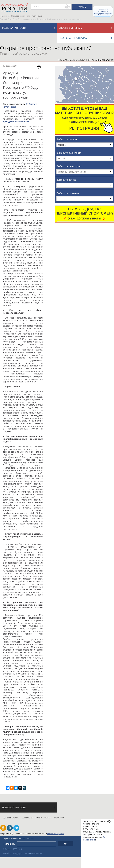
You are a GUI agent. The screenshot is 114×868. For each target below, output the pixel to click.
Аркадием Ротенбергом (16, 122)
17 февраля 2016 (11, 66)
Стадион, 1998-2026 (13, 849)
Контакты (27, 818)
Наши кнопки (43, 818)
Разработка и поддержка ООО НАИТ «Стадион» (22, 853)
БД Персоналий (94, 838)
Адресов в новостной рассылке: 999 (18, 839)
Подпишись (9, 844)
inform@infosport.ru (56, 834)
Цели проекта (11, 818)
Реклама (59, 818)
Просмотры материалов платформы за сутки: (103, 11)
